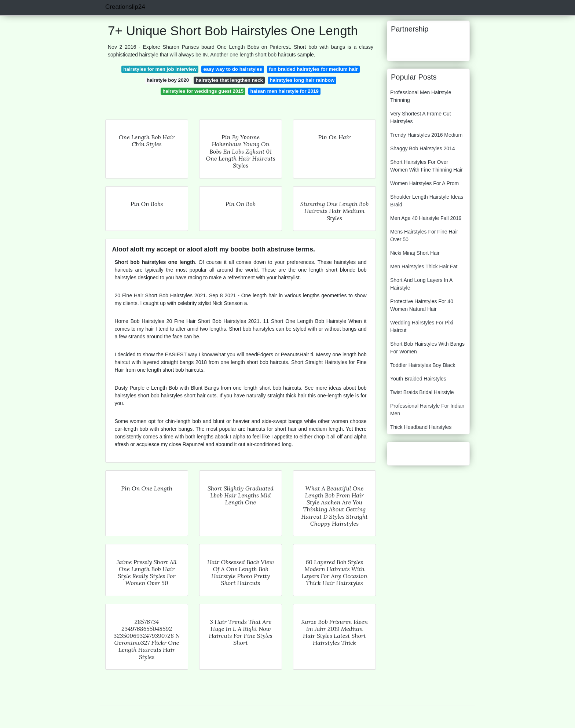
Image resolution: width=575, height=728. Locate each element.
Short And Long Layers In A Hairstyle (421, 284)
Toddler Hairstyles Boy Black (423, 365)
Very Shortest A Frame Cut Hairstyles (421, 117)
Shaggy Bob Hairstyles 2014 (423, 148)
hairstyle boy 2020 (168, 80)
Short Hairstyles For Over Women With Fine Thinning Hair (426, 166)
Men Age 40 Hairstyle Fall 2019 (426, 218)
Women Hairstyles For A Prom (424, 183)
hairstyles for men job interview (160, 69)
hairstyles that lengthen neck (229, 80)
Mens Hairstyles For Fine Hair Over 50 (424, 236)
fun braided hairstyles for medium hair (313, 69)
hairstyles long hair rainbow (302, 80)
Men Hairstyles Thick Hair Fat (424, 266)
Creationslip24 (125, 7)
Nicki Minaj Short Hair (415, 253)
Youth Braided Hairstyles (418, 379)
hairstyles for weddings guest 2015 (203, 91)
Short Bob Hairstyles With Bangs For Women (427, 348)
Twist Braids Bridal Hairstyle (422, 392)
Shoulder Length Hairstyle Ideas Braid (427, 201)
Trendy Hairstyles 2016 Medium (426, 135)
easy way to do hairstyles (232, 69)
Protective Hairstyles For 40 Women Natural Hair (422, 305)
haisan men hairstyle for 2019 (285, 91)
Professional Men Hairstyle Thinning (421, 96)
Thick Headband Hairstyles (421, 427)
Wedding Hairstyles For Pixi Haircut (422, 326)
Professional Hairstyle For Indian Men (427, 410)
